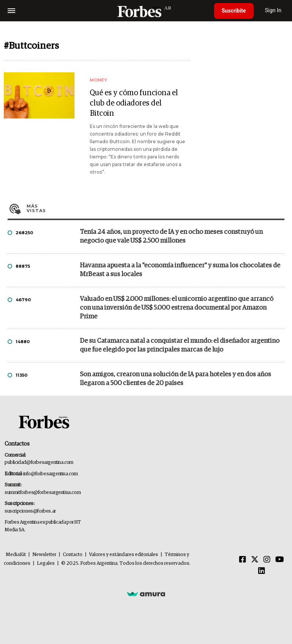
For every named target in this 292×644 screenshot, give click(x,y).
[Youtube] (280, 560)
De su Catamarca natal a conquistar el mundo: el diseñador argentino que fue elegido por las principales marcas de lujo (180, 345)
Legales (46, 563)
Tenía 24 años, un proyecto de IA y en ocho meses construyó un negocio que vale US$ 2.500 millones (171, 237)
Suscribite (234, 11)
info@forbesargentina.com (51, 474)
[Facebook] (243, 560)
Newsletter (44, 555)
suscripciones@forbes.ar (30, 511)
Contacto (73, 555)
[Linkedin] (262, 571)
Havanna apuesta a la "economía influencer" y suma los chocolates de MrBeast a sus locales (180, 270)
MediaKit (16, 555)
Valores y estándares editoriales (124, 555)
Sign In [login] (273, 10)
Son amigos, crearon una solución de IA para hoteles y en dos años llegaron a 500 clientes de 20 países (175, 379)
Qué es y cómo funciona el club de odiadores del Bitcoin (134, 103)
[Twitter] (255, 560)
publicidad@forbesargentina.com (39, 463)
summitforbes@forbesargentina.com (43, 493)
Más (156, 208)
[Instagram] (267, 560)
